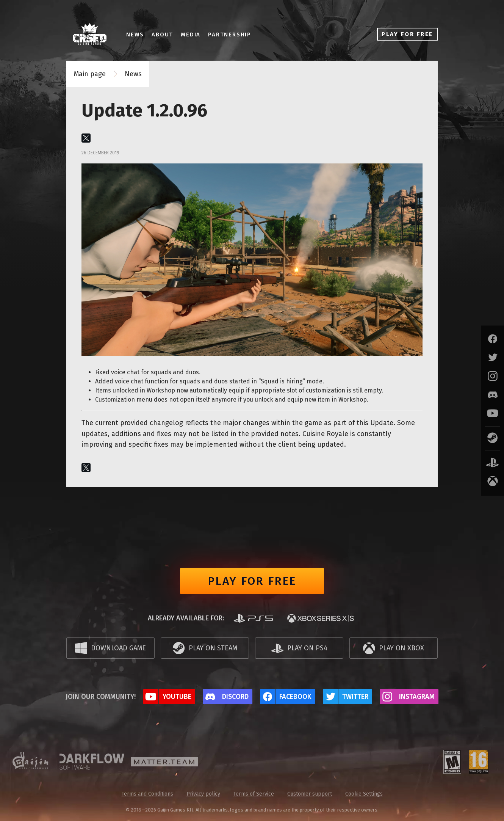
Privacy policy (203, 794)
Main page (90, 74)
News (138, 35)
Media (193, 35)
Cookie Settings (364, 794)
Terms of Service (254, 794)
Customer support (310, 794)
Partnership (232, 35)
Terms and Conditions (147, 794)
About (165, 35)
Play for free (252, 581)
